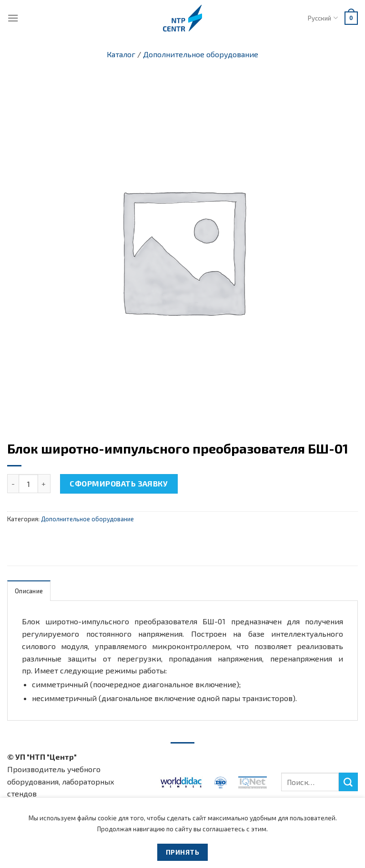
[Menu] (13, 18)
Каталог (121, 54)
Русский (323, 18)
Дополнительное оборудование (201, 54)
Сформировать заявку (119, 483)
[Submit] (348, 782)
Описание (29, 591)
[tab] (29, 591)
